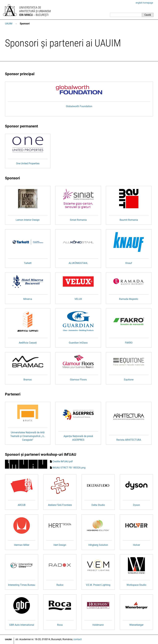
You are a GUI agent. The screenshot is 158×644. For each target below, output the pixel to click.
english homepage (144, 3)
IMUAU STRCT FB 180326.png (69, 468)
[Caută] (126, 15)
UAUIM (9, 24)
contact (78, 639)
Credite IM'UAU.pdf (63, 461)
